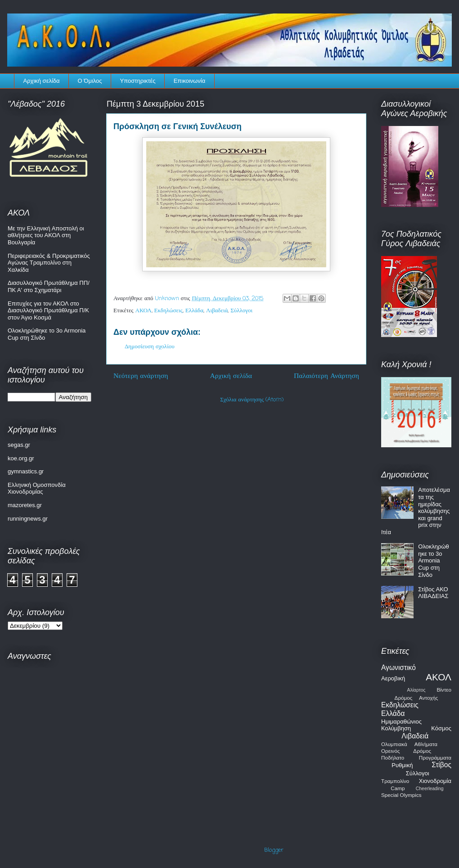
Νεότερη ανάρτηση (141, 376)
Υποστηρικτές (138, 81)
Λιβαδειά (217, 311)
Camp (398, 788)
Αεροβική (393, 678)
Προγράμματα (435, 758)
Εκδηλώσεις (169, 311)
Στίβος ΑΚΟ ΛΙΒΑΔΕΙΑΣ (433, 593)
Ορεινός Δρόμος (406, 751)
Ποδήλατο (393, 758)
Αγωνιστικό (398, 668)
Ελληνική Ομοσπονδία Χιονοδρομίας (37, 488)
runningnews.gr (28, 519)
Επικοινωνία (190, 81)
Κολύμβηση (396, 728)
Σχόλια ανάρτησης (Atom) (252, 400)
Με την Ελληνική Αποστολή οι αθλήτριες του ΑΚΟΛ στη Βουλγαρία (46, 235)
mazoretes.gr (25, 505)
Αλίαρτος (416, 690)
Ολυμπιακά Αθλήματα (409, 744)
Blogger (274, 850)
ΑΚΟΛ (144, 311)
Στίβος (441, 765)
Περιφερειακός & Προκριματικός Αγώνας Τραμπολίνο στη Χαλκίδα (49, 263)
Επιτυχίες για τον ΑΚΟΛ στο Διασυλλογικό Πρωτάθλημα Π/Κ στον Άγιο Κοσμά (48, 310)
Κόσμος (441, 728)
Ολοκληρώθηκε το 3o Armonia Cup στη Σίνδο (434, 560)
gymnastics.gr (26, 471)
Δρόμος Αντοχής (416, 698)
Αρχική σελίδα (42, 81)
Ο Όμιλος (90, 81)
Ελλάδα (194, 311)
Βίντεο (444, 690)
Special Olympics (401, 795)
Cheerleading (430, 789)
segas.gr (19, 445)
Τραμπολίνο (395, 781)
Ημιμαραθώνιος (401, 722)
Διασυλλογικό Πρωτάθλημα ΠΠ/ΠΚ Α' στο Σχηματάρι (49, 286)
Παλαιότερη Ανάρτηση (326, 376)
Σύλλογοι (241, 311)
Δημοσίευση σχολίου (150, 347)
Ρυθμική (402, 765)
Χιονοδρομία (435, 781)
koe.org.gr (21, 458)
